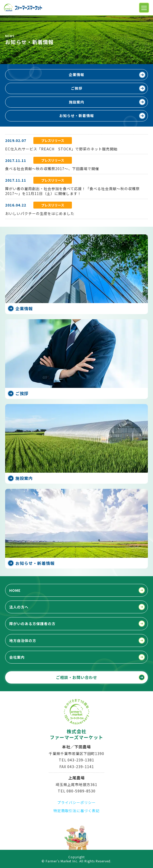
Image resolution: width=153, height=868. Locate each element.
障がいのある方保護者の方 (32, 624)
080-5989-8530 (81, 791)
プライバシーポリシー (76, 802)
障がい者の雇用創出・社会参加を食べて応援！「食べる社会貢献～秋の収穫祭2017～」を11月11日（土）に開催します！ (72, 191)
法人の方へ (19, 607)
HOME (15, 590)
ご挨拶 (77, 88)
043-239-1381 (81, 760)
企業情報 (76, 75)
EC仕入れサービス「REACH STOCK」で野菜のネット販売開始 (61, 149)
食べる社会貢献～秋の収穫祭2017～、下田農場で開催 (52, 169)
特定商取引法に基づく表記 (76, 811)
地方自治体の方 (23, 640)
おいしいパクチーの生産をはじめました (40, 213)
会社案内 (17, 657)
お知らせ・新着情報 (77, 116)
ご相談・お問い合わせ (76, 677)
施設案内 (76, 102)
